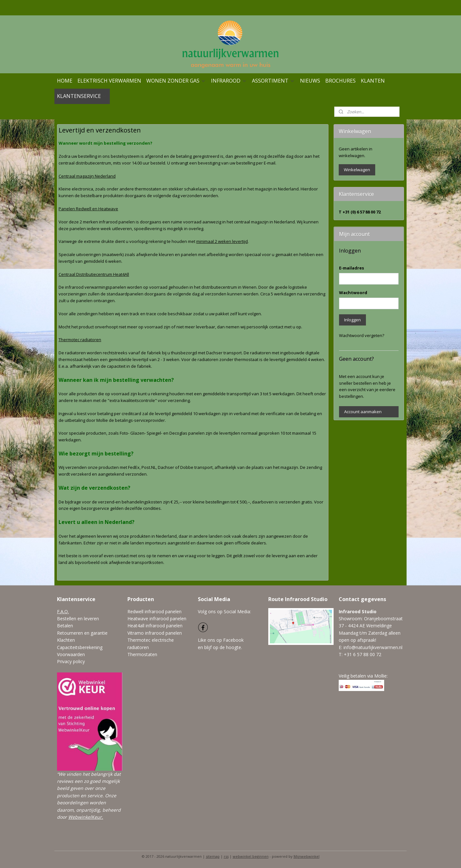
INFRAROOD (229, 81)
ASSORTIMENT (273, 81)
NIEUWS (310, 81)
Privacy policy (71, 661)
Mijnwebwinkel (307, 856)
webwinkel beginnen (251, 856)
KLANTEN (373, 81)
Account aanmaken (363, 412)
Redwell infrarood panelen (154, 611)
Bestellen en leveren (78, 619)
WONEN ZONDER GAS (176, 81)
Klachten (66, 640)
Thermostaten (142, 654)
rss (226, 856)
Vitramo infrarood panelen (155, 633)
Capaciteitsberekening (80, 647)
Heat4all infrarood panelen (155, 626)
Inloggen (352, 320)
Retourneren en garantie (82, 633)
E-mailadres (352, 268)
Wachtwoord (353, 293)
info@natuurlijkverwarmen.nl (373, 647)
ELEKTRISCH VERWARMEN (109, 81)
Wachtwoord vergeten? (362, 335)
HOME (65, 81)
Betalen (65, 626)
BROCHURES (340, 81)
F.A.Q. (63, 611)
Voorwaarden (71, 654)
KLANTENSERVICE (82, 96)
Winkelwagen (357, 170)
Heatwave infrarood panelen (157, 619)
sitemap (213, 856)
